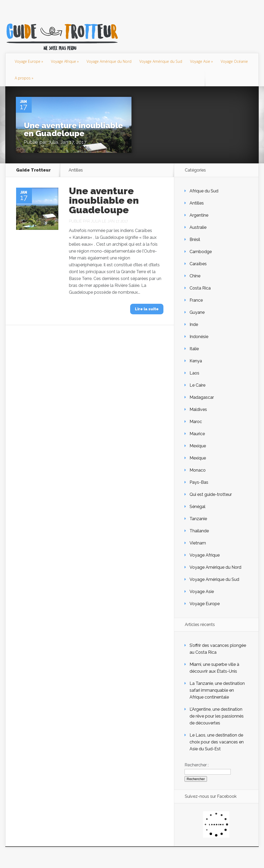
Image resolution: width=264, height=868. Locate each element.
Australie (198, 227)
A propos (23, 78)
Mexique (198, 446)
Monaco (198, 470)
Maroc (196, 422)
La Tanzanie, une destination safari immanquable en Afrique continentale (217, 690)
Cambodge (201, 252)
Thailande (199, 531)
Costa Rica (200, 288)
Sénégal (197, 507)
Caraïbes (198, 264)
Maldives (198, 409)
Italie (194, 349)
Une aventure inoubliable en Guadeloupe (73, 129)
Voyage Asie (200, 61)
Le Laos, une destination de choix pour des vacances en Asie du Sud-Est (217, 742)
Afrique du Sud (204, 191)
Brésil (195, 239)
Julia (53, 142)
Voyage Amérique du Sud (161, 61)
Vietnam (198, 543)
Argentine (199, 215)
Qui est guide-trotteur (211, 494)
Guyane (197, 312)
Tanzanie (198, 519)
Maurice (197, 434)
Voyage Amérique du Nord (109, 61)
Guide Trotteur (33, 170)
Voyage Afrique (63, 61)
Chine (195, 276)
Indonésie (199, 337)
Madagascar (202, 397)
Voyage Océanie (234, 61)
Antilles (197, 203)
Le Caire (197, 385)
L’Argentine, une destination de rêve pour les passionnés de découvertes (217, 716)
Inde (194, 324)
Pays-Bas (199, 482)
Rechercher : (197, 765)
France (196, 300)
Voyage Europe (28, 61)
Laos (194, 373)
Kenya (196, 361)
